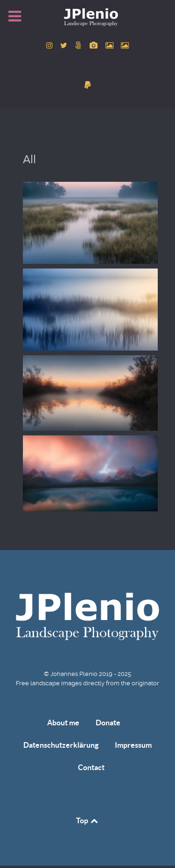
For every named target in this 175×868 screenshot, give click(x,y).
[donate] (87, 85)
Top (88, 820)
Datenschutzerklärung (61, 745)
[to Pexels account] (110, 45)
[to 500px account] (80, 45)
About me (63, 723)
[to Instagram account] (50, 45)
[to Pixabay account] (95, 45)
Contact (91, 767)
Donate (108, 723)
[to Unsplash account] (125, 45)
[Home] (87, 17)
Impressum (133, 745)
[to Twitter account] (65, 45)
